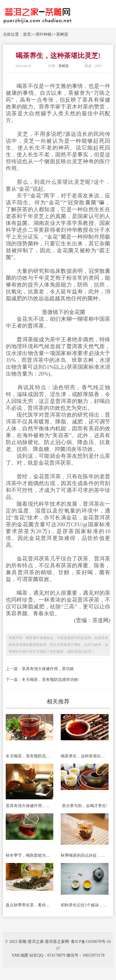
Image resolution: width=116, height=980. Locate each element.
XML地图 (20, 955)
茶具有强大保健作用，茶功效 (48, 669)
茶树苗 (62, 34)
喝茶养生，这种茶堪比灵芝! (84, 756)
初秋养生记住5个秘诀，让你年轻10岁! (84, 905)
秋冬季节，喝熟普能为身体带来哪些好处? (30, 855)
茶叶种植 (44, 34)
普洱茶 (36, 326)
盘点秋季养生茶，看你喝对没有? (30, 905)
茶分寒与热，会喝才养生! (85, 806)
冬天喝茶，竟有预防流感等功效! (51, 680)
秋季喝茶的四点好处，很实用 (84, 855)
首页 (27, 34)
